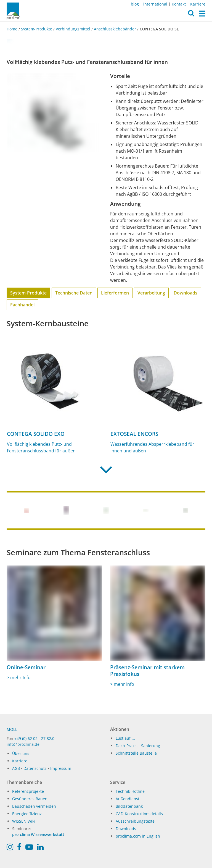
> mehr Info (19, 677)
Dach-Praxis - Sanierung (138, 746)
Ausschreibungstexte (135, 821)
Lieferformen (115, 293)
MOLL (12, 729)
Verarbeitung (151, 293)
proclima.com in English (138, 836)
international (155, 4)
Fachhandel (22, 305)
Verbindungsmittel (73, 29)
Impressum (61, 768)
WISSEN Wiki (24, 821)
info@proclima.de (23, 744)
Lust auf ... (125, 738)
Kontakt (179, 4)
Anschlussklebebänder (115, 29)
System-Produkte (37, 29)
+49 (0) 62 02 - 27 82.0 (34, 738)
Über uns (21, 753)
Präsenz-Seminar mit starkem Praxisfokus (147, 671)
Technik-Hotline (130, 791)
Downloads (185, 293)
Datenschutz (35, 768)
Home (13, 29)
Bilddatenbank (129, 806)
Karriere (198, 4)
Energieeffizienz (27, 814)
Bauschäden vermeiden (34, 806)
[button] (191, 15)
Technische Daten (74, 293)
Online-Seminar (26, 667)
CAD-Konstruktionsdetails (139, 814)
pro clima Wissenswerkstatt (38, 834)
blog (135, 4)
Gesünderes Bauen (30, 799)
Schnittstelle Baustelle (136, 753)
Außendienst (128, 799)
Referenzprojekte (28, 791)
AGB (16, 768)
